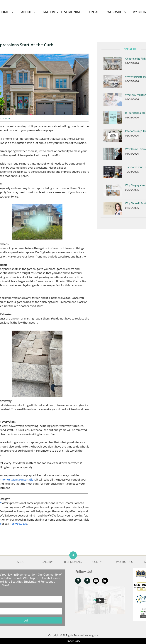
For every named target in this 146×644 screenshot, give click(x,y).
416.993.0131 (18, 523)
